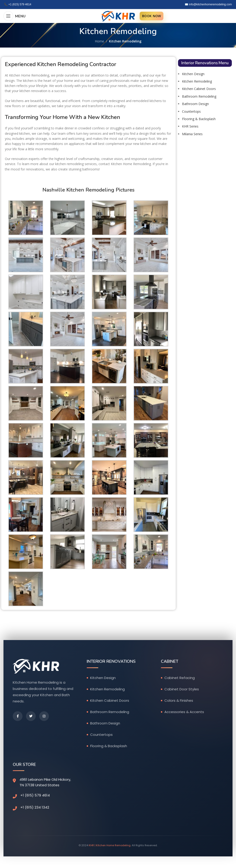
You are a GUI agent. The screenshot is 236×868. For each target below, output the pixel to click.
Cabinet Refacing (180, 678)
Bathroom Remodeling (199, 96)
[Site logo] (118, 16)
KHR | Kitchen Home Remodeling (110, 847)
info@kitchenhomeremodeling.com (210, 4)
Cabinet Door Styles (182, 689)
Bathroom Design (195, 104)
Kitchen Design (193, 74)
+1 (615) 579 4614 (20, 4)
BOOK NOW (151, 16)
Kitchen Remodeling (197, 81)
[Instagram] (44, 717)
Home (99, 41)
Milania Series (192, 134)
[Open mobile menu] (14, 16)
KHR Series (190, 126)
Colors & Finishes (179, 701)
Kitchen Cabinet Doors (199, 89)
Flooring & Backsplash (199, 119)
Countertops (191, 111)
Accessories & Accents (184, 712)
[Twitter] (31, 717)
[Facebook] (18, 717)
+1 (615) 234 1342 (35, 808)
